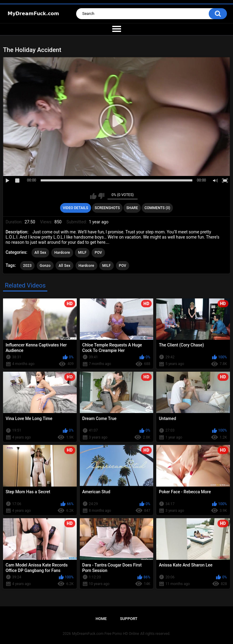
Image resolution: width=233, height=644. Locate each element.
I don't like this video (101, 196)
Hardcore (62, 253)
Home (101, 619)
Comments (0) (157, 208)
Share (132, 208)
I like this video (93, 196)
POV (98, 253)
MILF (82, 253)
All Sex (41, 253)
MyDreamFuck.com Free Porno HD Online (106, 634)
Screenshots (107, 208)
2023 (27, 266)
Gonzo (45, 266)
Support (129, 619)
